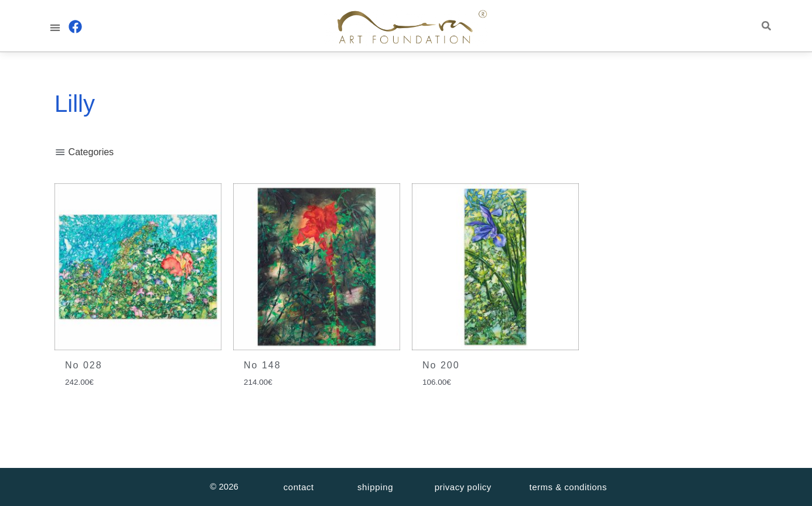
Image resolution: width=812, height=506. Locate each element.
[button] (55, 27)
